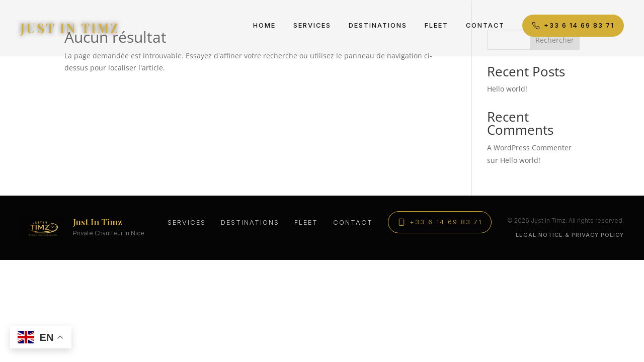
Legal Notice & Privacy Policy (570, 235)
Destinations (378, 25)
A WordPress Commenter (529, 148)
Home (264, 25)
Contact (485, 25)
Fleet (436, 25)
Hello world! (507, 89)
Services (312, 25)
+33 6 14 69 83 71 (573, 26)
